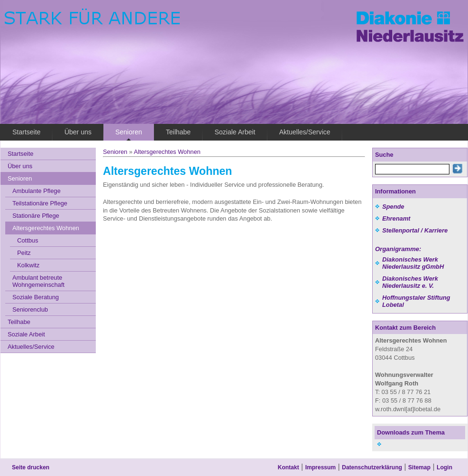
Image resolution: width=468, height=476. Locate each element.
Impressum (320, 467)
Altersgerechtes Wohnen (167, 152)
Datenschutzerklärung (372, 467)
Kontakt (289, 467)
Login (444, 467)
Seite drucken (31, 467)
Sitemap (420, 467)
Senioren (115, 152)
